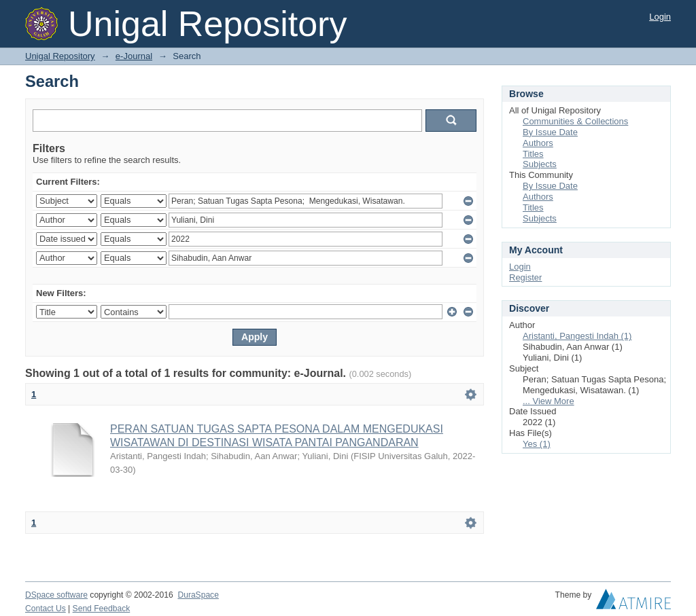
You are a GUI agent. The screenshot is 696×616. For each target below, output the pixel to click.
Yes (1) (537, 444)
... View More (549, 401)
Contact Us (46, 609)
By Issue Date (550, 132)
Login (660, 17)
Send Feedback (102, 609)
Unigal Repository (60, 56)
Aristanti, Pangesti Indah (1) (577, 336)
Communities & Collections (575, 121)
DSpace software (56, 595)
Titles (533, 154)
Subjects (540, 164)
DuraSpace (198, 595)
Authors (538, 143)
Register (525, 277)
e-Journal (134, 56)
